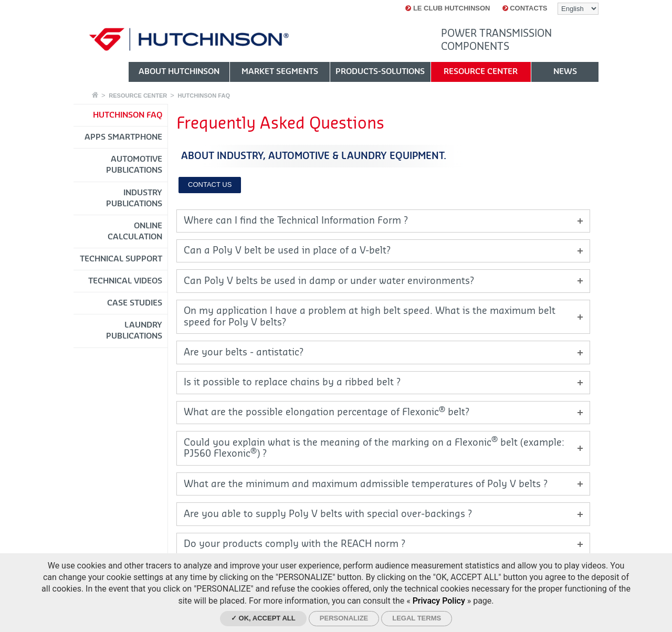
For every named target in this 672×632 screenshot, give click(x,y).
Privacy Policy (439, 601)
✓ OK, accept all (263, 618)
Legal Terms (417, 618)
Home (95, 95)
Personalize (344, 618)
